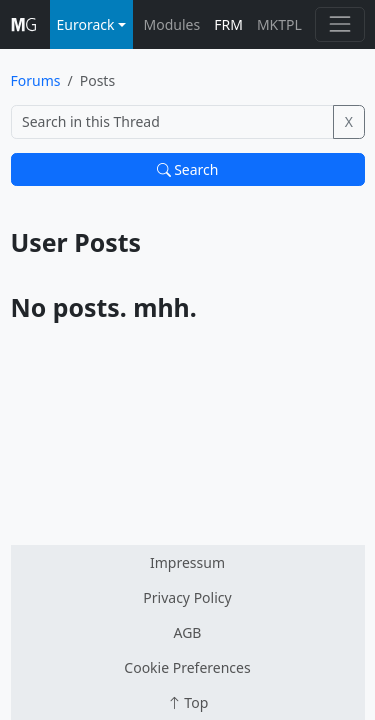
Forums (36, 80)
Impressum (187, 562)
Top (188, 702)
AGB (188, 632)
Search (188, 169)
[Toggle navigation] (339, 24)
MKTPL (279, 24)
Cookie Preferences (187, 667)
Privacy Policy (187, 597)
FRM (228, 24)
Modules (172, 24)
